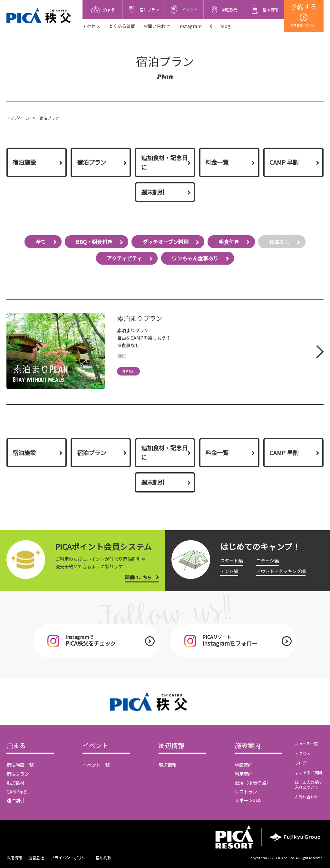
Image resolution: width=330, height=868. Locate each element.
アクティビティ (124, 258)
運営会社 (36, 858)
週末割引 (153, 192)
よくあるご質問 (308, 773)
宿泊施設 (24, 162)
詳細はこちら (138, 577)
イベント (95, 746)
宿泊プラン (92, 162)
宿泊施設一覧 (20, 765)
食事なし (279, 242)
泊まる (16, 746)
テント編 (229, 571)
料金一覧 (217, 162)
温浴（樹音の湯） (253, 782)
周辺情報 (171, 746)
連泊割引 (15, 800)
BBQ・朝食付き (94, 242)
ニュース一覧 (306, 744)
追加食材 (15, 782)
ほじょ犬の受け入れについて (308, 785)
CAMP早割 (17, 791)
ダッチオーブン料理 (165, 242)
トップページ (18, 118)
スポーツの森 (248, 800)
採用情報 (14, 858)
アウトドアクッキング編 (281, 571)
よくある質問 (122, 26)
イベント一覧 (96, 765)
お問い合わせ (157, 26)
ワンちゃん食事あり (195, 258)
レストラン (246, 791)
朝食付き (229, 242)
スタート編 (231, 560)
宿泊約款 (103, 858)
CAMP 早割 (284, 162)
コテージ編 (267, 560)
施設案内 (247, 746)
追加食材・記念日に (164, 162)
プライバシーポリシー (70, 858)
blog (225, 26)
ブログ (301, 763)
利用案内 (244, 774)
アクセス (91, 26)
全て (41, 242)
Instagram (190, 26)
